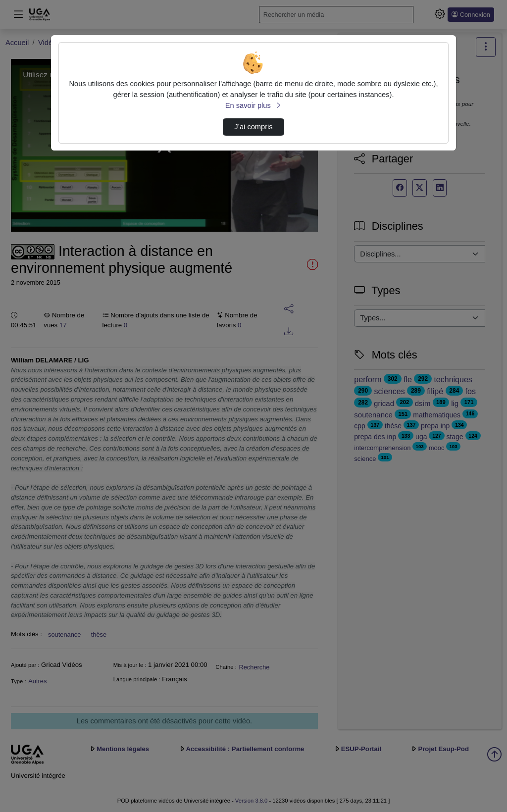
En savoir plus (253, 105)
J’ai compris (253, 127)
